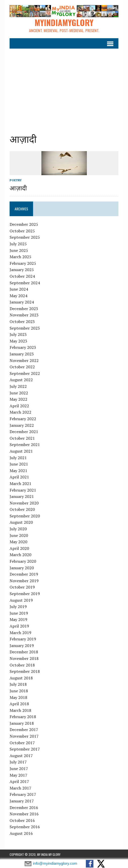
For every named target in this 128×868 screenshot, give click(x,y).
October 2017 (22, 743)
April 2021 (19, 477)
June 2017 (19, 769)
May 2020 (18, 542)
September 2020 (25, 516)
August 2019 (21, 600)
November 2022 (24, 360)
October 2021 (22, 438)
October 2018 (22, 665)
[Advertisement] (64, 87)
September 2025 (25, 237)
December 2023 (24, 309)
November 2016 (24, 814)
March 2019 (20, 633)
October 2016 (22, 820)
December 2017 (24, 730)
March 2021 (20, 483)
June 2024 (19, 289)
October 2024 (22, 276)
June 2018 (19, 691)
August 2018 (21, 678)
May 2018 (18, 697)
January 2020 (22, 568)
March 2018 (20, 710)
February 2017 (23, 794)
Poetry (16, 180)
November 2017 (24, 736)
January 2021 (22, 496)
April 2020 (19, 548)
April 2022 (19, 406)
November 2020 (24, 503)
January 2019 (22, 645)
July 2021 (18, 458)
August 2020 (21, 522)
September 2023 (25, 328)
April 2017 (19, 781)
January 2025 (22, 270)
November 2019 (24, 581)
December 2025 (24, 224)
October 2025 (22, 231)
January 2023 (22, 354)
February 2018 (23, 717)
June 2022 (19, 393)
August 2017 (21, 756)
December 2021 (24, 432)
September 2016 (25, 827)
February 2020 (23, 561)
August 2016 (21, 833)
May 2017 (18, 775)
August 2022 (21, 380)
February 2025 (23, 263)
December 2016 (24, 808)
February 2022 (23, 419)
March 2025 (20, 257)
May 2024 (18, 296)
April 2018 (19, 704)
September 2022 (25, 373)
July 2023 (18, 334)
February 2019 (23, 639)
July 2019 (18, 607)
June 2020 (19, 535)
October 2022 (22, 367)
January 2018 (22, 723)
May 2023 (18, 341)
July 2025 (18, 244)
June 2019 (19, 613)
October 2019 (22, 587)
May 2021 (18, 471)
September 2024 (25, 283)
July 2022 (18, 386)
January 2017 (22, 801)
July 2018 (18, 684)
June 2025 (19, 250)
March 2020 (20, 555)
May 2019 (18, 619)
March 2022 (20, 412)
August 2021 (21, 451)
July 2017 (18, 762)
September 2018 (25, 671)
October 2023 (22, 321)
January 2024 (22, 302)
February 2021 (23, 490)
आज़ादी (18, 188)
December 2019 (24, 574)
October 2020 (22, 509)
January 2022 (22, 425)
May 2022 (18, 399)
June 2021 (19, 464)
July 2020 (18, 529)
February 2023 (23, 347)
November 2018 (24, 658)
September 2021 (25, 445)
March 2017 (20, 788)
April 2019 (19, 626)
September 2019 (25, 594)
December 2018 (24, 652)
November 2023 (24, 315)
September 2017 (25, 749)
